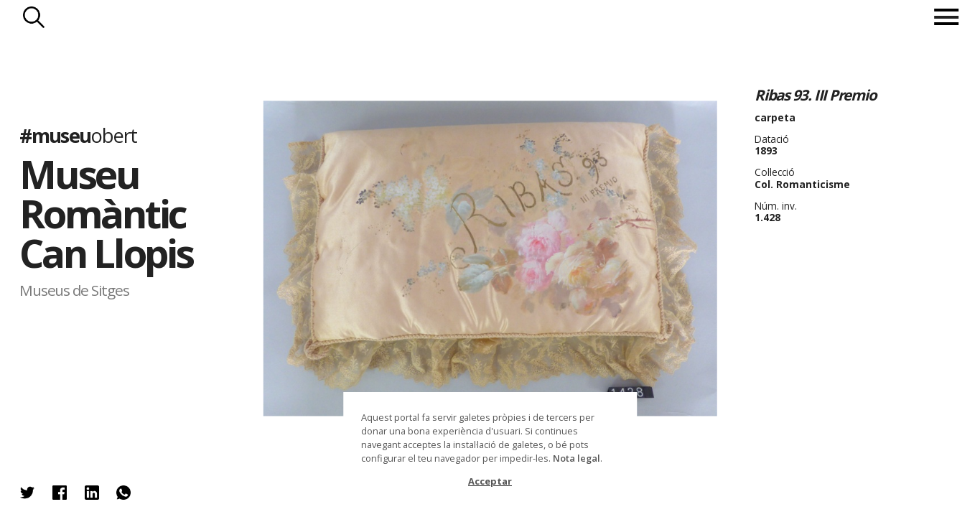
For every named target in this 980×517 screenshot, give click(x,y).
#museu (78, 135)
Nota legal (577, 458)
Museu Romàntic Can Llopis (106, 213)
